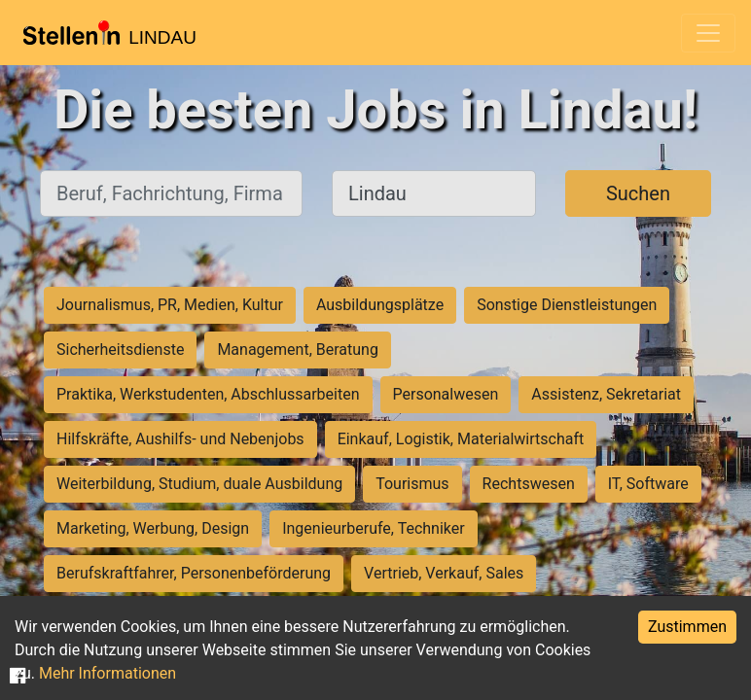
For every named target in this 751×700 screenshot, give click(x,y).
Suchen (638, 193)
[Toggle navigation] (708, 33)
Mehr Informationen (107, 673)
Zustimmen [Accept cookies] (687, 627)
